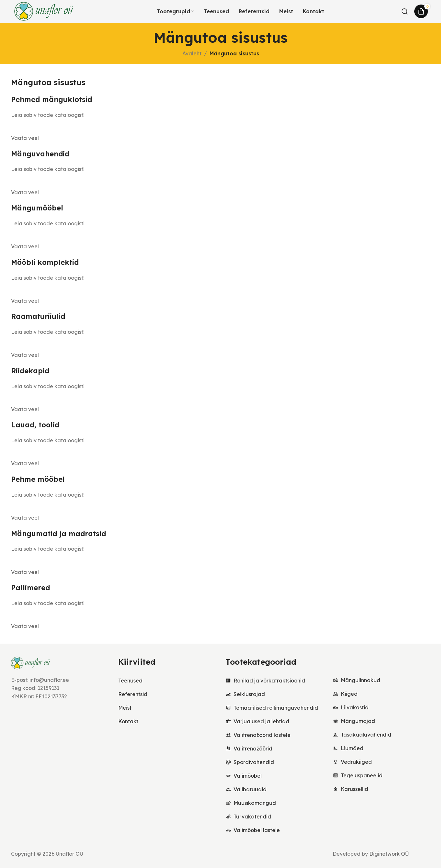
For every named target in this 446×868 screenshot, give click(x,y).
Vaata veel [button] (25, 138)
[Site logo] (44, 11)
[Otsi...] (405, 11)
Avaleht (192, 53)
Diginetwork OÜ (389, 854)
